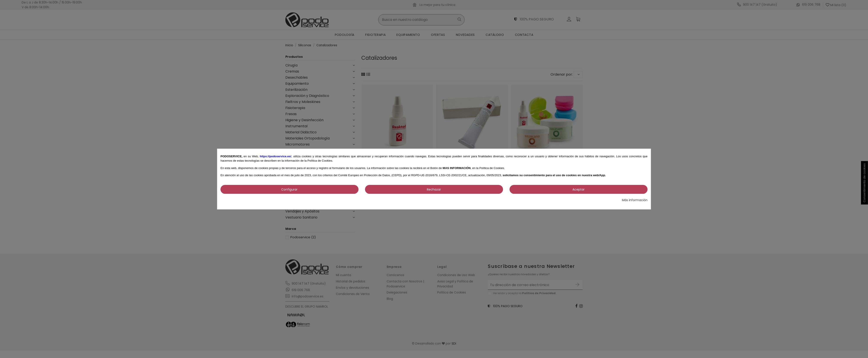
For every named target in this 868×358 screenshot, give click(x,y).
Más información (635, 200)
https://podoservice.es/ (275, 156)
